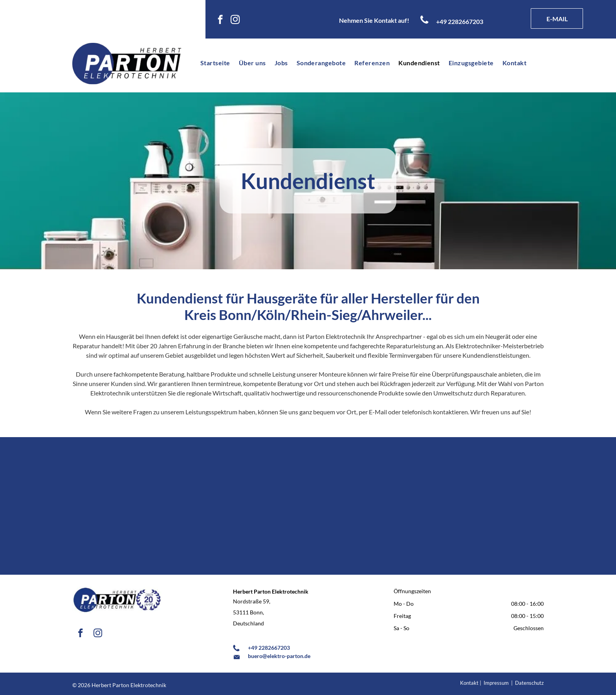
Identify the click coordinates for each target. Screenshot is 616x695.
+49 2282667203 (269, 648)
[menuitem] (213, 63)
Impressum (496, 683)
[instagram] (235, 20)
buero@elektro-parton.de (279, 656)
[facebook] (220, 20)
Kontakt (469, 683)
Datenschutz (529, 683)
